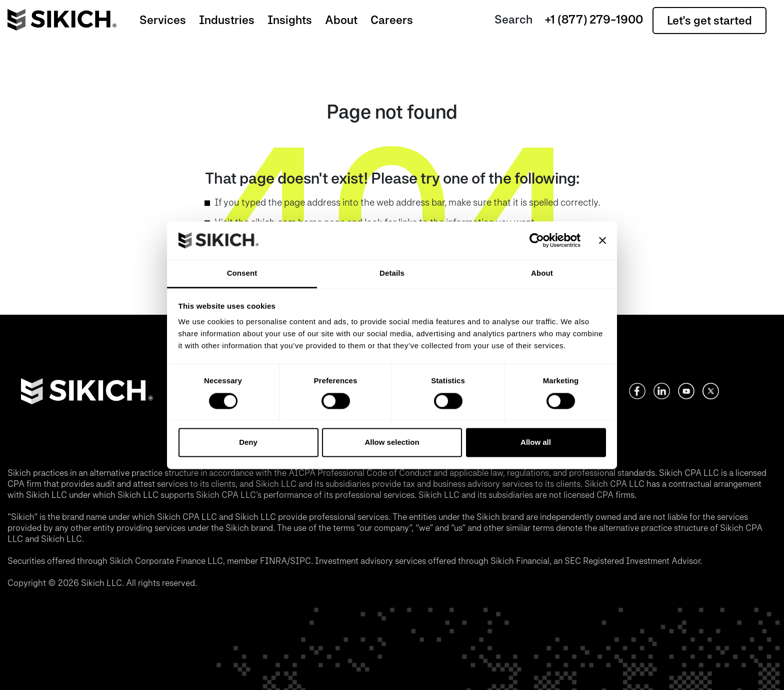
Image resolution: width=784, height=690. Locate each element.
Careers (392, 20)
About (341, 20)
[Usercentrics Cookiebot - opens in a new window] (537, 240)
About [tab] (542, 273)
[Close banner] (602, 240)
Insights (290, 20)
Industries (227, 20)
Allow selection (392, 443)
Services (163, 20)
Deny (248, 443)
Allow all (536, 443)
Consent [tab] (242, 273)
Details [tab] (392, 273)
